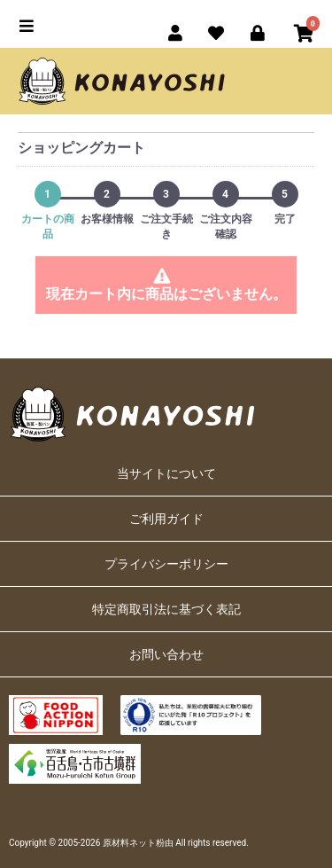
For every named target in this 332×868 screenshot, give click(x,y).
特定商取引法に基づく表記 (166, 609)
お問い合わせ (166, 654)
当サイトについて (166, 473)
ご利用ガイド (166, 519)
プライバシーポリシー (166, 564)
